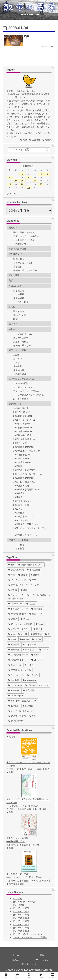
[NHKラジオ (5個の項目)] (29, 650)
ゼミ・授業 (14, 275)
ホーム (16, 955)
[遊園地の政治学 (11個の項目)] (17, 614)
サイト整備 (19, 548)
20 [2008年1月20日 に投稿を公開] (10, 184)
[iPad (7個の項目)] (12, 634)
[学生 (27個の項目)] (33, 580)
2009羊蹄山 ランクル (24, 517)
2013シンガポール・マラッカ (28, 474)
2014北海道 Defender (24, 447)
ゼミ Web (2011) (21, 915)
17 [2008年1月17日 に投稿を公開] (35, 181)
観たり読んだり (16, 254)
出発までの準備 (21, 399)
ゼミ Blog (17, 898)
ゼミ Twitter (18, 905)
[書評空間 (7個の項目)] (36, 634)
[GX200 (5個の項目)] (24, 639)
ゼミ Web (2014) (21, 924)
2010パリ (18, 509)
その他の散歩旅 (21, 408)
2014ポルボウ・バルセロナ (27, 451)
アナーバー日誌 (21, 383)
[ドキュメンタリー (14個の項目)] (18, 609)
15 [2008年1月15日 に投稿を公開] (22, 181)
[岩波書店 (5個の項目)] (14, 645)
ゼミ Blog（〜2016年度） (25, 902)
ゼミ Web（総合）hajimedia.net (28, 934)
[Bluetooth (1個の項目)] (14, 691)
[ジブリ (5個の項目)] (37, 639)
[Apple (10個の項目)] (40, 624)
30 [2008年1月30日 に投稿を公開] (28, 188)
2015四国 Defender (23, 428)
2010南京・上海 (21, 505)
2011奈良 (18, 497)
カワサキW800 (20, 338)
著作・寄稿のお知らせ (24, 232)
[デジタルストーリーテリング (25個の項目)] (24, 585)
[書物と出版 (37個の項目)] (34, 570)
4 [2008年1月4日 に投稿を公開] (41, 174)
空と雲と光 (19, 290)
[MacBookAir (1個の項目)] (15, 685)
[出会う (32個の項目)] (23, 575)
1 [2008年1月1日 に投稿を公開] (22, 174)
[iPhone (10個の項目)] (25, 619)
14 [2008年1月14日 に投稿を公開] (16, 181)
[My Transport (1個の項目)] (16, 696)
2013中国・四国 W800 (24, 482)
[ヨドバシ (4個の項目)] (37, 660)
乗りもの (13, 329)
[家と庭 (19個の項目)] (13, 590)
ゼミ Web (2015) (21, 928)
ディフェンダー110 (23, 334)
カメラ (17, 362)
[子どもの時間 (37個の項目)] (16, 570)
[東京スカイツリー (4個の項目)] (18, 660)
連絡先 (48, 140)
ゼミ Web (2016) (21, 931)
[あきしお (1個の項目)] (14, 706)
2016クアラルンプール (24, 420)
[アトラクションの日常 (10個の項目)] (20, 624)
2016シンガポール (22, 424)
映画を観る (19, 259)
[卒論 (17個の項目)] (24, 590)
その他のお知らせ (22, 244)
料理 (15, 319)
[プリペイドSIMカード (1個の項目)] (37, 685)
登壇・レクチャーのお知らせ (27, 236)
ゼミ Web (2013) (21, 921)
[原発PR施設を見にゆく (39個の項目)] (31, 565)
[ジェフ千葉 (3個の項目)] (15, 665)
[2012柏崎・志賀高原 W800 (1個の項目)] (22, 701)
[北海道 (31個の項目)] (35, 575)
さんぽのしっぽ (32, 133)
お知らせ (13, 228)
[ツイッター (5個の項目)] (29, 645)
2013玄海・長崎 (21, 486)
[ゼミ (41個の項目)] (12, 565)
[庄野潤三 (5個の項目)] (14, 650)
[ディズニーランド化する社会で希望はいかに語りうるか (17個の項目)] (29, 597)
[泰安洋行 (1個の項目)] (28, 691)
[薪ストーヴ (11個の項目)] (36, 614)
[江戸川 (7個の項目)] (38, 629)
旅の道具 (18, 366)
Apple (16, 355)
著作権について (29, 964)
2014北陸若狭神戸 (22, 455)
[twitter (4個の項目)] (35, 655)
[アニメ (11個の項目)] (13, 619)
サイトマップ (42, 960)
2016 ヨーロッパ (21, 412)
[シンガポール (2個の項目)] (16, 675)
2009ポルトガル (21, 520)
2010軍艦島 (19, 513)
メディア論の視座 (17, 249)
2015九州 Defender (23, 431)
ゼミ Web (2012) (21, 918)
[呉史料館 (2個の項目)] (14, 680)
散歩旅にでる (15, 404)
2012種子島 (19, 493)
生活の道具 (19, 370)
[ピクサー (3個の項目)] (30, 665)
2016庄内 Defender (23, 416)
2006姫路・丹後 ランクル (26, 535)
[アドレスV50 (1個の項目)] (16, 721)
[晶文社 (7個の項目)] (23, 634)
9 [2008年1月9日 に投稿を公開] (29, 177)
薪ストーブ (19, 311)
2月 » (16, 194)
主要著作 (36, 140)
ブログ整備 (19, 545)
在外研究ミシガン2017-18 (21, 379)
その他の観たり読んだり (25, 270)
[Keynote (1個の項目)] (28, 706)
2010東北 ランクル (23, 501)
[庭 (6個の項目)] (47, 634)
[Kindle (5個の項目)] (12, 639)
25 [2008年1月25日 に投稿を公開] (41, 184)
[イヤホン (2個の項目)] (33, 675)
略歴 (25, 140)
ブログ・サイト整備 (18, 540)
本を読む (18, 266)
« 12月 (10, 194)
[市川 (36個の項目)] (12, 575)
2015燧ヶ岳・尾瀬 (22, 435)
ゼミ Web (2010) (21, 911)
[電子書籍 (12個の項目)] (37, 609)
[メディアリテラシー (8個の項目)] (19, 629)
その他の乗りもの (22, 345)
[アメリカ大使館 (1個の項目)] (17, 716)
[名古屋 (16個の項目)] (31, 604)
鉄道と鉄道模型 (21, 342)
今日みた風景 (15, 286)
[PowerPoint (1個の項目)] (29, 680)
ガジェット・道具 (17, 350)
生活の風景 (19, 298)
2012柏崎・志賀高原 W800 (26, 489)
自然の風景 (19, 294)
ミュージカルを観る (23, 263)
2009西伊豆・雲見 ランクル (27, 524)
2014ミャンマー (21, 443)
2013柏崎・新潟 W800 (24, 470)
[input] (29, 150)
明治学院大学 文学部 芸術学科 (22, 94)
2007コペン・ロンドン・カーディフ (30, 530)
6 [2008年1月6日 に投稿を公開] (10, 177)
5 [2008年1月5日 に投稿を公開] (47, 174)
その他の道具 (20, 374)
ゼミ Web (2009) (21, 908)
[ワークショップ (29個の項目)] (17, 580)
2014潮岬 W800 (21, 458)
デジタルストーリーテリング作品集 (30, 937)
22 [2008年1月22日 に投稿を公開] (22, 184)
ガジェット (19, 359)
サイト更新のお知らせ (24, 240)
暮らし (12, 307)
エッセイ (13, 324)
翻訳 (11, 280)
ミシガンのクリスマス (24, 387)
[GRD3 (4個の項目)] (44, 650)
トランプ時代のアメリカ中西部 (28, 395)
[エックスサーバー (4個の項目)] (18, 655)
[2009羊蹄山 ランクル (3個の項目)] (20, 670)
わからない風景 (21, 302)
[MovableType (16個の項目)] (16, 604)
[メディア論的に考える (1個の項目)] (20, 711)
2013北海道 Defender (24, 478)
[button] (47, 150)
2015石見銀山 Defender (25, 439)
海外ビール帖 (20, 315)
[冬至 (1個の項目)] (33, 716)
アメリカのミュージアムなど (27, 391)
